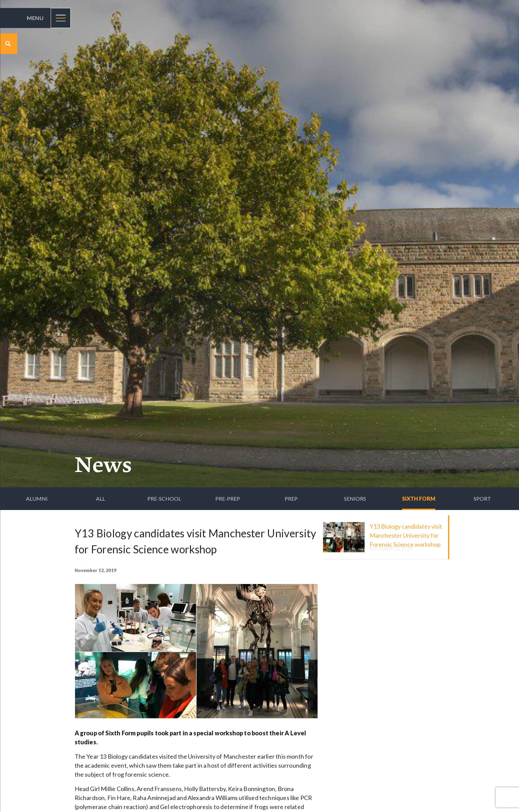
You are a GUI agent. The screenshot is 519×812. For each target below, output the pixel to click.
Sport (482, 498)
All (100, 498)
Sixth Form (419, 498)
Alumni (37, 498)
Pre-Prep (228, 498)
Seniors (355, 498)
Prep (291, 498)
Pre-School (164, 498)
